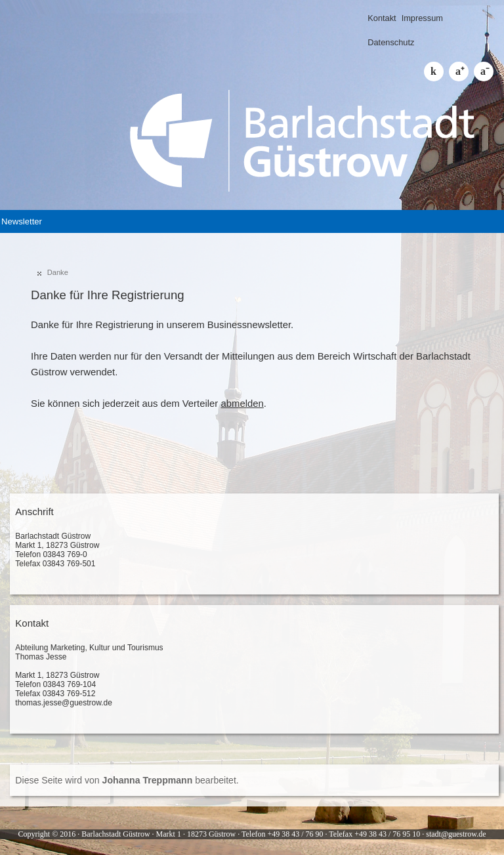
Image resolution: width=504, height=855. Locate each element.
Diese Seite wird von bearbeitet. (127, 780)
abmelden (242, 404)
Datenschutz (391, 42)
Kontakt (382, 18)
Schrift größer (459, 72)
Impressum (422, 18)
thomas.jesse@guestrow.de (64, 703)
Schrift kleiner (484, 72)
